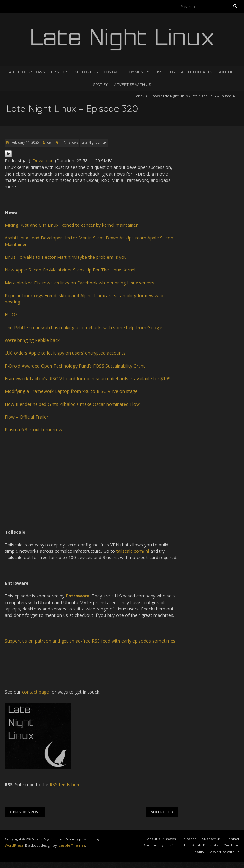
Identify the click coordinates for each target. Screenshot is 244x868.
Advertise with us (132, 85)
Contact (112, 72)
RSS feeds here (65, 784)
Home (138, 96)
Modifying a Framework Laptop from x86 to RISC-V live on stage (71, 391)
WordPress (14, 845)
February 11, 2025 (25, 142)
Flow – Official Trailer (27, 417)
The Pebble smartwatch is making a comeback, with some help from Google (84, 327)
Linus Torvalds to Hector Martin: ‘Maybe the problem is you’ (66, 257)
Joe (48, 142)
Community (138, 72)
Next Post (162, 812)
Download (43, 161)
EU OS (11, 314)
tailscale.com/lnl (133, 551)
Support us (86, 72)
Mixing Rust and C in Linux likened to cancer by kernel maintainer (71, 225)
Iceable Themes (71, 845)
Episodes (60, 72)
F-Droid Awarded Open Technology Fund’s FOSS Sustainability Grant (75, 366)
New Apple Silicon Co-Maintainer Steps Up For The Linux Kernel (70, 270)
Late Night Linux (176, 96)
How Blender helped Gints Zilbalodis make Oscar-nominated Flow (72, 404)
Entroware (78, 596)
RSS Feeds (165, 72)
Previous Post (25, 812)
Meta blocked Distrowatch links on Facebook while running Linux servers (79, 283)
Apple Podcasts (197, 72)
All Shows (153, 96)
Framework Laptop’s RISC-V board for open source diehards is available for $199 (88, 379)
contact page (35, 692)
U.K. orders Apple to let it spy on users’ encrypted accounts (65, 353)
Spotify (100, 85)
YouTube (227, 72)
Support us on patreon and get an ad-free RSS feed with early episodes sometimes (90, 641)
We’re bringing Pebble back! (33, 340)
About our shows (27, 72)
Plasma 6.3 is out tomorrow (34, 430)
